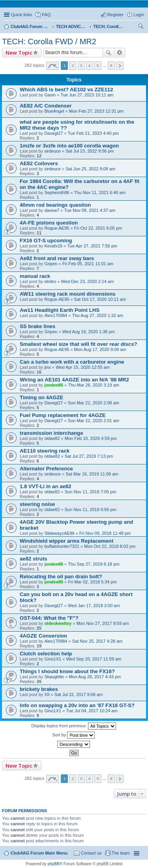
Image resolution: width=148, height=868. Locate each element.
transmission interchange (52, 433)
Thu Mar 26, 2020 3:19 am (94, 385)
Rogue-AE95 (57, 228)
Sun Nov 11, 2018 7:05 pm (91, 492)
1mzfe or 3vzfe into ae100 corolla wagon (69, 146)
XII (47, 694)
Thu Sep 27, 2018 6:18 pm (94, 564)
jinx (48, 367)
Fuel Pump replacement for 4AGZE (63, 415)
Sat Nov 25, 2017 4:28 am (97, 641)
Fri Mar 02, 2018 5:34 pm (92, 582)
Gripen (51, 264)
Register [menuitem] (115, 15)
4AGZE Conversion (43, 636)
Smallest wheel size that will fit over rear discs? (79, 344)
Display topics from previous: (74, 726)
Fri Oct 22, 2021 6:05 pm (98, 228)
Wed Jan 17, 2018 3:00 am (94, 606)
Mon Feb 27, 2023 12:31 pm (96, 111)
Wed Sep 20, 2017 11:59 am (94, 659)
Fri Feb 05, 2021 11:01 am (88, 264)
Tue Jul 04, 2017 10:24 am (92, 711)
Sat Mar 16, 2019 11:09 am (92, 474)
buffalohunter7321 (62, 546)
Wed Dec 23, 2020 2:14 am (88, 281)
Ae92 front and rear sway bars (57, 258)
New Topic (19, 53)
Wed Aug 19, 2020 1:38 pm (89, 332)
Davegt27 (53, 133)
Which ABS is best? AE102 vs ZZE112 (66, 90)
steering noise (37, 504)
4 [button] (90, 65)
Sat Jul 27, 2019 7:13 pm (89, 456)
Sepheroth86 (57, 192)
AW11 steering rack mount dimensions (68, 294)
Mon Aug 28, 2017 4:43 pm (95, 677)
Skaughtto (54, 677)
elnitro (50, 281)
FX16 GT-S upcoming (46, 241)
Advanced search (120, 53)
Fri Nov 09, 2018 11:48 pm (105, 533)
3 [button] (81, 65)
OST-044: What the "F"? (49, 618)
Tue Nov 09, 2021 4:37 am (90, 210)
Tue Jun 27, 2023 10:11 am (87, 95)
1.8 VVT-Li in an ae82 (45, 486)
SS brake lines (37, 326)
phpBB (54, 864)
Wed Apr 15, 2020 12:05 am (83, 367)
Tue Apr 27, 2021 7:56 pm (92, 246)
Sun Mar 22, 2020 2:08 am (94, 403)
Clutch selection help (46, 654)
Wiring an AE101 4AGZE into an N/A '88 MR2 (74, 380)
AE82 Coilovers (39, 163)
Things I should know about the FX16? (67, 671)
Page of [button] (52, 66)
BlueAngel (54, 111)
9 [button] (111, 65)
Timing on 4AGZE (41, 397)
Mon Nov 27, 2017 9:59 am (103, 623)
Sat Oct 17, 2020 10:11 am (100, 299)
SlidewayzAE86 (59, 533)
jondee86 (54, 385)
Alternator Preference (46, 469)
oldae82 (52, 438)
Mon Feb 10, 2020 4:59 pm (91, 438)
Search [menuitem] (141, 27)
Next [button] (120, 66)
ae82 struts (34, 559)
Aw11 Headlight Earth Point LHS (60, 310)
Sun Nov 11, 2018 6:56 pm (91, 509)
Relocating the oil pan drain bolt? (61, 576)
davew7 (52, 210)
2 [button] (73, 65)
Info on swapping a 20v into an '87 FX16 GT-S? (77, 705)
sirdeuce (52, 151)
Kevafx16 (53, 246)
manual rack (35, 276)
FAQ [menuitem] (46, 15)
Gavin (50, 95)
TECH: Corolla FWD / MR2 (49, 42)
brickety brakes (39, 689)
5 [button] (98, 65)
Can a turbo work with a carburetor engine (72, 362)
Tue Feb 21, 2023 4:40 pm (93, 133)
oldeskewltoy (58, 623)
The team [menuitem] (121, 853)
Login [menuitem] (139, 15)
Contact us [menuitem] (91, 853)
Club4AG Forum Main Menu (39, 853)
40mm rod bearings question (55, 205)
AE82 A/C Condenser (46, 106)
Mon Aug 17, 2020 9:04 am (100, 349)
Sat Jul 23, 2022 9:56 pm (90, 151)
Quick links (22, 15)
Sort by (74, 735)
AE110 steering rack (45, 451)
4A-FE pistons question (49, 223)
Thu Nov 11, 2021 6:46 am (100, 192)
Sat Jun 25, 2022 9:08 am (90, 169)
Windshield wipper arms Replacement (67, 541)
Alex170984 (56, 315)
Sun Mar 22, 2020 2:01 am (94, 421)
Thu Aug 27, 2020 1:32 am (98, 315)
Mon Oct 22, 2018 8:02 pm (110, 546)
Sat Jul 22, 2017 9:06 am (79, 694)
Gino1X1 (53, 659)
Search (109, 53)
